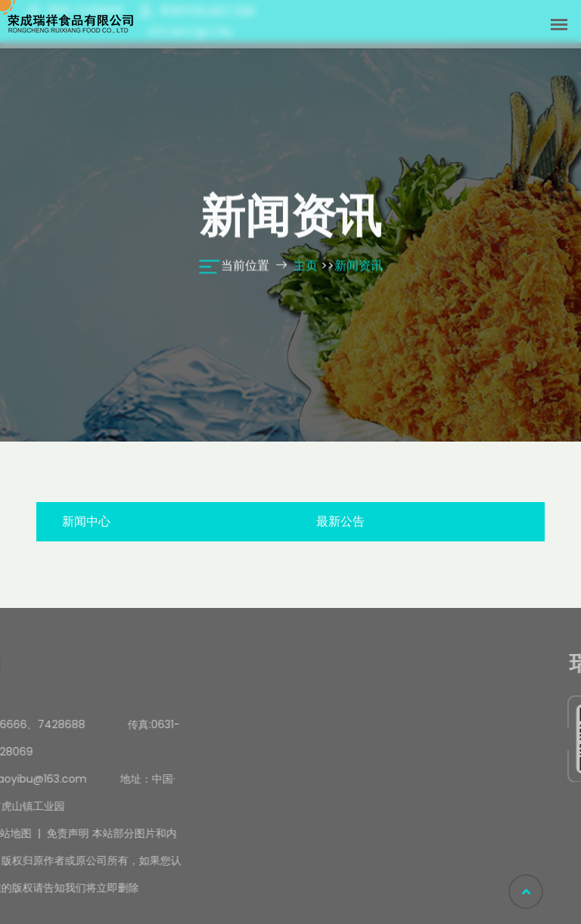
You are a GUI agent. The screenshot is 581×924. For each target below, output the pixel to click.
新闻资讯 (359, 267)
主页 (306, 267)
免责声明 (26, 833)
